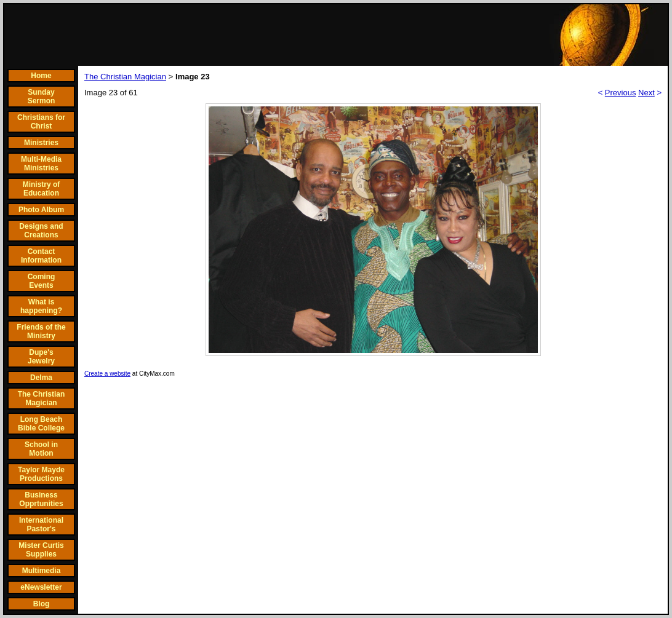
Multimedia (42, 571)
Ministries (41, 143)
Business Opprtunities (41, 499)
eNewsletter (41, 587)
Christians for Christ (41, 122)
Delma (41, 378)
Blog (42, 604)
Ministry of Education (42, 189)
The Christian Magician (42, 398)
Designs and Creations (41, 231)
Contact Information (41, 256)
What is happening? (41, 306)
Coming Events (42, 281)
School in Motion (41, 449)
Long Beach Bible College (41, 424)
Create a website (107, 374)
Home (41, 76)
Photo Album (41, 210)
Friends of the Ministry (41, 331)
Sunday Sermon (42, 97)
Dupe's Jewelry (41, 357)
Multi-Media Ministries (41, 164)
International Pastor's (41, 525)
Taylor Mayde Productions (41, 474)
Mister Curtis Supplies (41, 550)
